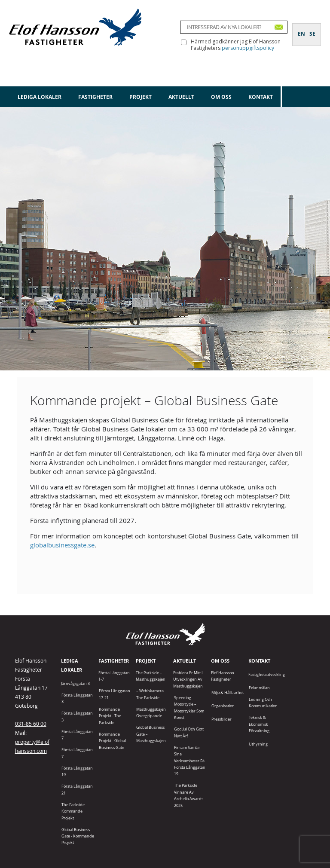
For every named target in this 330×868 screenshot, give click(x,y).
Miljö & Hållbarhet (228, 692)
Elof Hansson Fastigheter (223, 676)
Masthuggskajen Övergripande (151, 712)
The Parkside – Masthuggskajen (151, 676)
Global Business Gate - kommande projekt (78, 836)
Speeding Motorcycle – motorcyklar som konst (189, 708)
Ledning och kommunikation (263, 703)
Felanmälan (259, 688)
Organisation (223, 706)
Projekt (141, 97)
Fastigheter (95, 97)
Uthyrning (258, 744)
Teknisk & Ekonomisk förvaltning (259, 724)
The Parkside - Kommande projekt (74, 811)
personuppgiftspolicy (248, 48)
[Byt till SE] (312, 29)
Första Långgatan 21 (77, 789)
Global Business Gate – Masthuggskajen (151, 734)
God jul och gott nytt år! (189, 732)
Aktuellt (181, 97)
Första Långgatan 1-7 (114, 676)
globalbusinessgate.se (62, 545)
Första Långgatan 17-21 (115, 694)
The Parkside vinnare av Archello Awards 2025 (189, 795)
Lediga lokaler (40, 97)
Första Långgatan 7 (77, 735)
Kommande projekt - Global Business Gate (112, 741)
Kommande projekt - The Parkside (110, 716)
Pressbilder (222, 719)
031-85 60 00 (31, 724)
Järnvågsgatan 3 (75, 683)
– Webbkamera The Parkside (150, 694)
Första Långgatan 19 (77, 771)
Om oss (221, 97)
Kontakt (261, 97)
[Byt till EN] (301, 29)
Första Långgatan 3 (77, 698)
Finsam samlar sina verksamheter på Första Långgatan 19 (190, 761)
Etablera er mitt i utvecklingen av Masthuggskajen (188, 679)
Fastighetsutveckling (267, 674)
